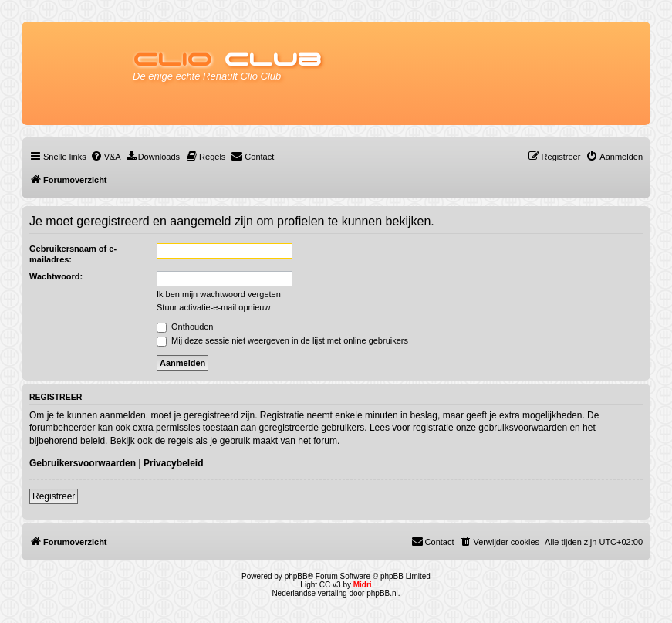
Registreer (54, 496)
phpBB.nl (382, 593)
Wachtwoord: (56, 276)
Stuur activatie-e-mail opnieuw (213, 307)
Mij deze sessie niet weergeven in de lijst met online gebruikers (282, 340)
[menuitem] (106, 157)
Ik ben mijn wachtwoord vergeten (219, 294)
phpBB (296, 576)
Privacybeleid (173, 463)
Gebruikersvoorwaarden (83, 463)
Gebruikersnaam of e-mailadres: (73, 254)
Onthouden (185, 327)
